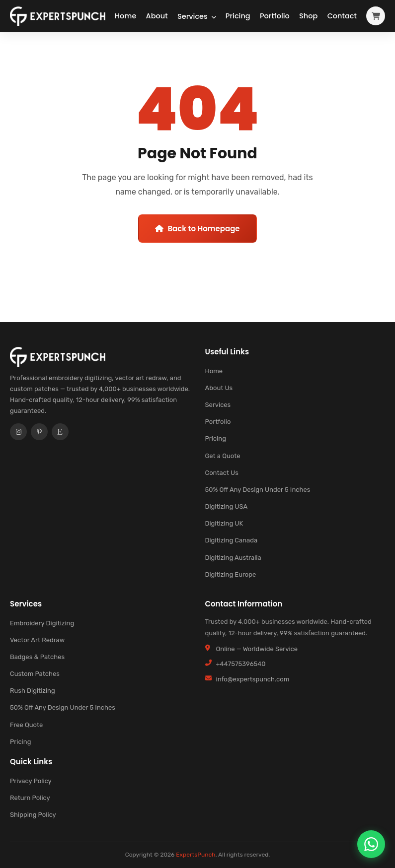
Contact (345, 18)
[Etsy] (60, 436)
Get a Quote (223, 456)
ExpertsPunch (196, 855)
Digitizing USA (227, 506)
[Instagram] (18, 436)
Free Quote (26, 725)
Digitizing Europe (231, 574)
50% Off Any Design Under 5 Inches (258, 490)
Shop (304, 18)
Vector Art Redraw (37, 640)
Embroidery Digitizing (42, 623)
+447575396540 (241, 664)
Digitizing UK (224, 523)
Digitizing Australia (233, 558)
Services (180, 18)
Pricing (220, 18)
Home (102, 18)
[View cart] (376, 18)
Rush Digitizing (33, 691)
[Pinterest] (39, 436)
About (141, 18)
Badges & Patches (37, 657)
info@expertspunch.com (253, 679)
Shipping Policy (33, 815)
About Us (219, 388)
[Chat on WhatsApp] (371, 844)
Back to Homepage (197, 229)
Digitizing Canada (232, 540)
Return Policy (30, 798)
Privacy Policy (31, 781)
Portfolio (263, 18)
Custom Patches (35, 674)
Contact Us (222, 473)
